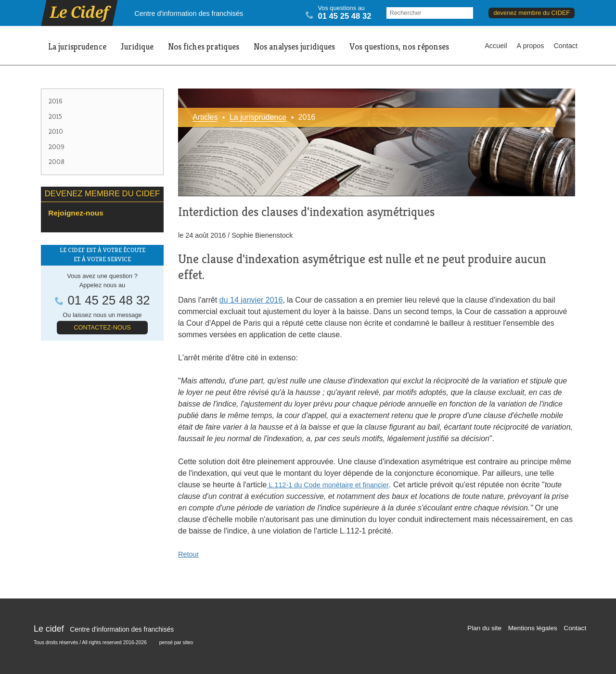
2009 (57, 147)
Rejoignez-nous (76, 213)
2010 (56, 131)
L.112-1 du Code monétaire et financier (328, 485)
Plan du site (484, 628)
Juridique (137, 47)
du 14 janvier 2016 (251, 300)
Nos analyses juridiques (294, 47)
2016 (56, 101)
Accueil (496, 46)
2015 (55, 116)
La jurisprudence (77, 47)
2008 (57, 162)
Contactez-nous (102, 327)
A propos (531, 46)
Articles (205, 117)
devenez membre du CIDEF (532, 13)
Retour (188, 554)
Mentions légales (533, 628)
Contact (565, 46)
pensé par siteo (176, 642)
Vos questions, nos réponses (399, 47)
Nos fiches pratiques (204, 47)
